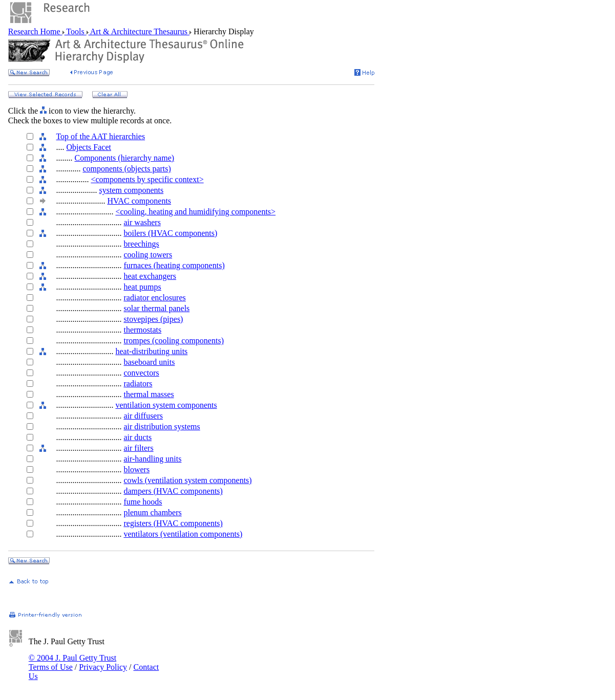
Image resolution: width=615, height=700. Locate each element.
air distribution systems (162, 426)
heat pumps (142, 287)
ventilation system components (166, 405)
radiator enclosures (154, 298)
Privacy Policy (103, 667)
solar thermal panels (156, 308)
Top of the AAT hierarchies (100, 136)
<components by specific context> (147, 179)
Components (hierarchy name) (124, 158)
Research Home (35, 31)
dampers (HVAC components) (173, 491)
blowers (136, 469)
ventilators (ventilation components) (183, 534)
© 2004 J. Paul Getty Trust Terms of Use (72, 662)
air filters (138, 448)
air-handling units (152, 459)
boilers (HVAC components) (170, 233)
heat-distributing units (151, 351)
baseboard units (149, 362)
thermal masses (149, 394)
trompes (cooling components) (174, 341)
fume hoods (143, 502)
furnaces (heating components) (174, 265)
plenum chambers (152, 512)
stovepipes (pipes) (153, 319)
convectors (141, 373)
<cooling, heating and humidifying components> (195, 212)
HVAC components (139, 201)
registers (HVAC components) (173, 523)
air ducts (137, 437)
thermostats (142, 330)
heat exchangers (150, 276)
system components (131, 190)
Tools (76, 31)
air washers (142, 222)
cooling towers (148, 255)
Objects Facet (89, 147)
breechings (141, 244)
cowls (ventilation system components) (187, 480)
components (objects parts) (126, 169)
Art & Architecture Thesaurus (139, 31)
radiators (138, 384)
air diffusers (143, 416)
